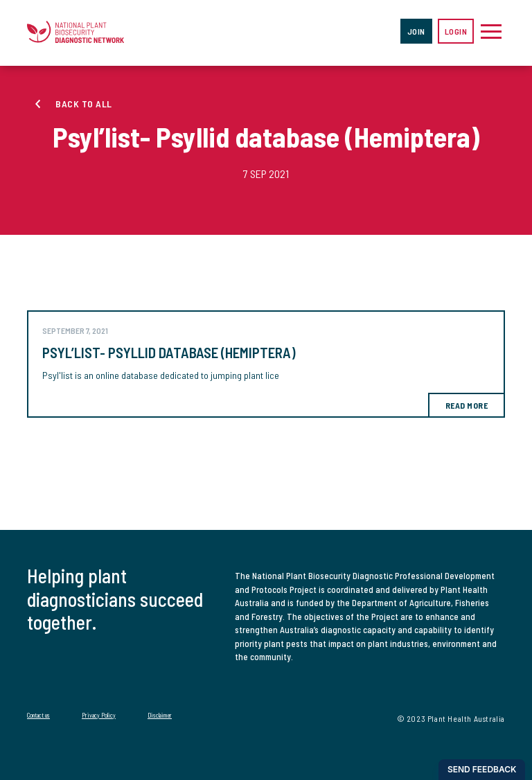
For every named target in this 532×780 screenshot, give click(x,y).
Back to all (84, 104)
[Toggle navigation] (491, 31)
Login (456, 31)
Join (416, 31)
